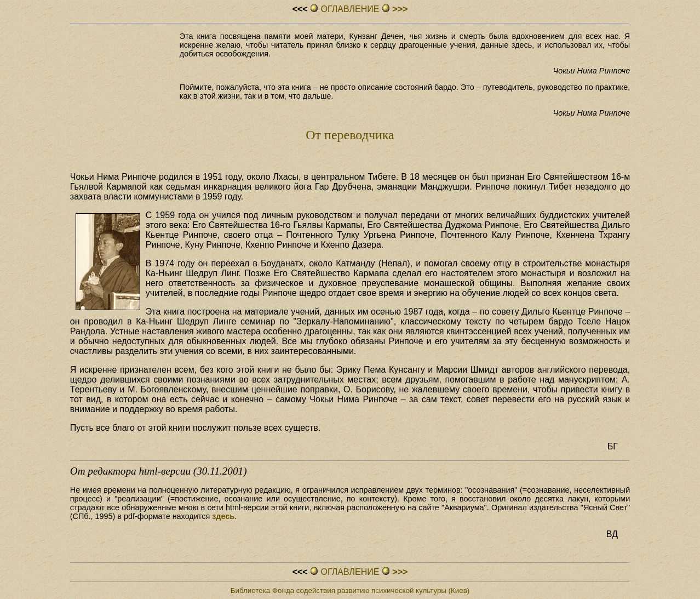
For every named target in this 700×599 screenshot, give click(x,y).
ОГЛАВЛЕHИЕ (350, 9)
